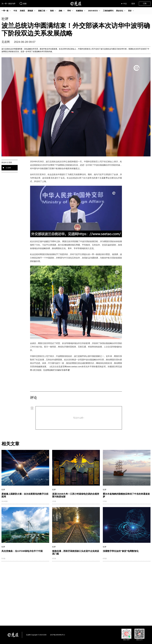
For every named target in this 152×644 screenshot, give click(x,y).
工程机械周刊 (108, 11)
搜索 (23, 3)
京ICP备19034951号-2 (57, 635)
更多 (130, 11)
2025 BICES (93, 11)
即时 (69, 11)
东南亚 (22, 11)
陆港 (52, 11)
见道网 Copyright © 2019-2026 (36, 635)
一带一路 (5, 11)
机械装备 (79, 11)
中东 (15, 11)
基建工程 (42, 11)
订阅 (145, 3)
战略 (60, 11)
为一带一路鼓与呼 (8, 4)
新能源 (30, 11)
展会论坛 (120, 11)
